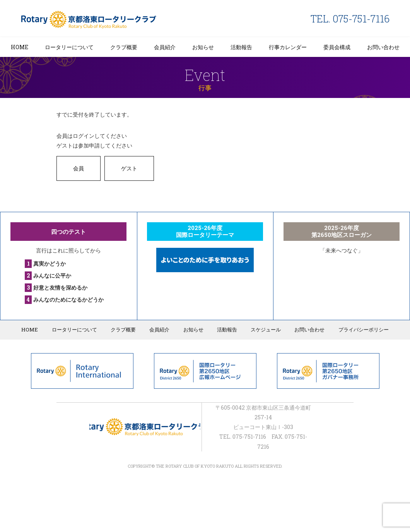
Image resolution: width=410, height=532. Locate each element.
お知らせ (203, 47)
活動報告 (241, 47)
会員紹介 (165, 47)
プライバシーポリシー (360, 329)
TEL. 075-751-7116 (350, 19)
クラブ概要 (124, 47)
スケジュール (264, 329)
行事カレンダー (288, 47)
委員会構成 (337, 47)
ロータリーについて (69, 47)
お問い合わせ (383, 47)
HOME (20, 47)
